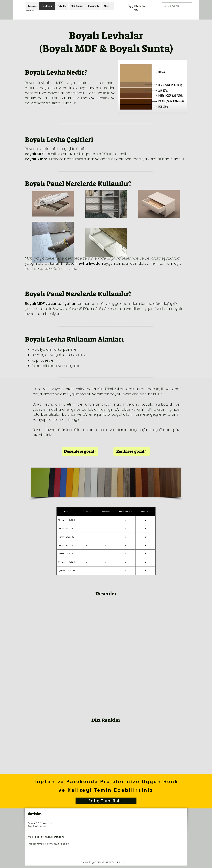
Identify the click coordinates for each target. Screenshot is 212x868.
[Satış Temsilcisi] (106, 801)
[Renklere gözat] (132, 451)
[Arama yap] (177, 6)
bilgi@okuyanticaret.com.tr (51, 837)
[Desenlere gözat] (80, 451)
